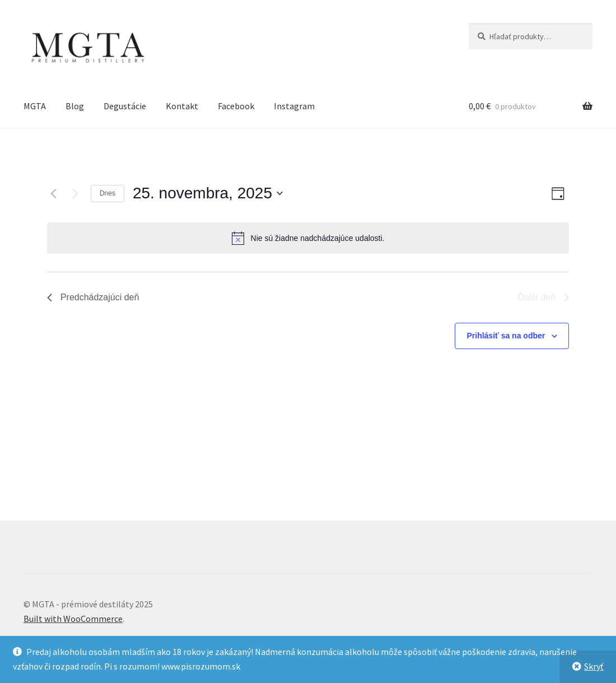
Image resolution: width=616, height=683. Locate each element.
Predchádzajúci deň (93, 297)
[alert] (308, 238)
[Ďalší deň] (76, 193)
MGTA (35, 106)
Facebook (236, 106)
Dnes (108, 193)
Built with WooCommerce (73, 619)
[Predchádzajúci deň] (54, 193)
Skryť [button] (594, 666)
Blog (75, 106)
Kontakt (182, 106)
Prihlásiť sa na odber (506, 336)
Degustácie (125, 106)
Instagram (294, 106)
